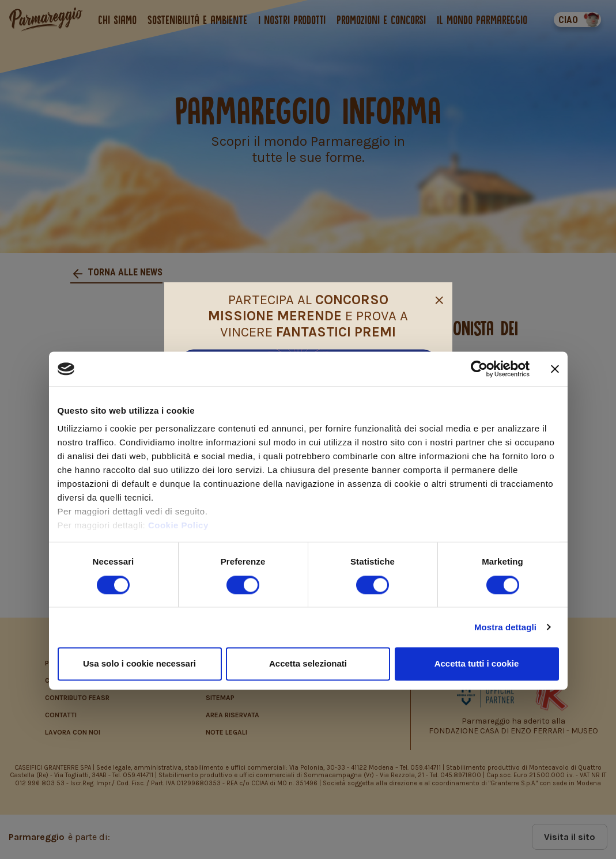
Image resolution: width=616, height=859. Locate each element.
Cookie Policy (178, 526)
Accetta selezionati (308, 663)
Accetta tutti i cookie (477, 663)
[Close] (439, 298)
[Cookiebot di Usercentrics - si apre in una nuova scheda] (479, 369)
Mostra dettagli (505, 627)
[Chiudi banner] (555, 369)
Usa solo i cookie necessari (139, 663)
